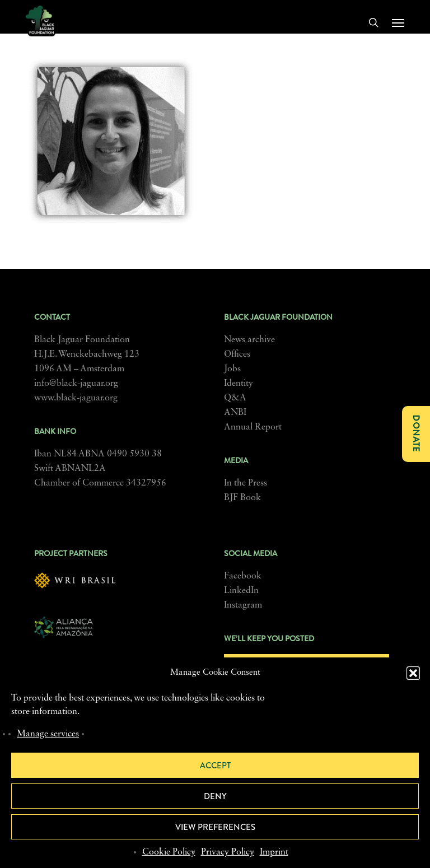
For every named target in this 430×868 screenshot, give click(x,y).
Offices (237, 354)
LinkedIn (241, 591)
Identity (239, 384)
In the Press (246, 483)
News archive (249, 340)
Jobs (232, 369)
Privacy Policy (228, 852)
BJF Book (242, 498)
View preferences (215, 827)
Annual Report (253, 427)
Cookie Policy (169, 852)
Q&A (235, 398)
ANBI (235, 413)
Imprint (274, 852)
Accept (215, 766)
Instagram (243, 605)
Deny (215, 796)
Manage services (48, 734)
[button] (413, 673)
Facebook (243, 576)
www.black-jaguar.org (76, 398)
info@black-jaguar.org (76, 384)
